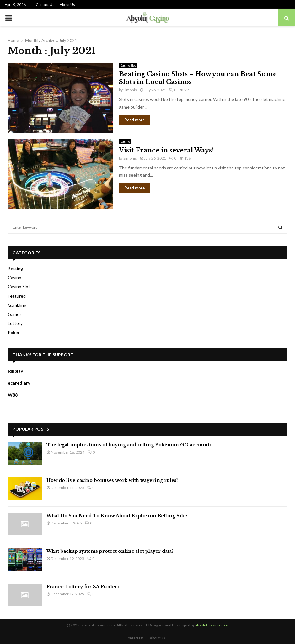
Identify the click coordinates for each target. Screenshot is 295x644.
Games (15, 314)
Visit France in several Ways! (166, 150)
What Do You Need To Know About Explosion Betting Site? (117, 516)
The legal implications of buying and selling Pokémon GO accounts (129, 445)
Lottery (15, 323)
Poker (14, 332)
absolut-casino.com (212, 625)
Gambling (17, 305)
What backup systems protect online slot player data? (110, 551)
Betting (15, 268)
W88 (13, 395)
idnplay (15, 371)
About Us (67, 5)
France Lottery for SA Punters (83, 587)
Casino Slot (128, 65)
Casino (125, 141)
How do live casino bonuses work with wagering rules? (112, 480)
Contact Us (45, 5)
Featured (17, 296)
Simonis (130, 90)
